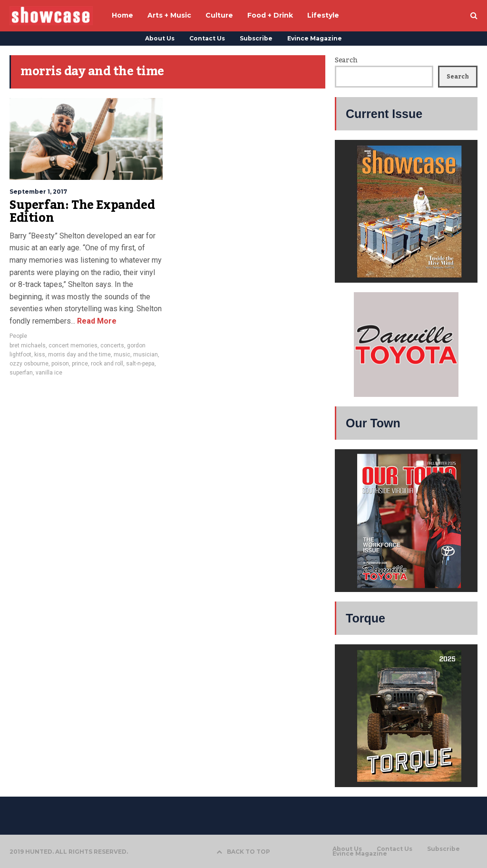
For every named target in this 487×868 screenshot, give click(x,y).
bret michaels (28, 345)
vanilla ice (49, 373)
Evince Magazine (315, 38)
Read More (96, 321)
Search (346, 60)
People (18, 336)
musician (146, 355)
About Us (160, 38)
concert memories (73, 345)
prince (80, 364)
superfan (21, 373)
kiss (40, 355)
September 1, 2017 (38, 192)
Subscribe (256, 38)
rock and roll (107, 364)
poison (60, 364)
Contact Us (207, 38)
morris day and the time (79, 355)
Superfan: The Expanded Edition (82, 212)
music (122, 355)
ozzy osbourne (29, 364)
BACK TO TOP (243, 852)
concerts (112, 345)
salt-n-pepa (140, 364)
